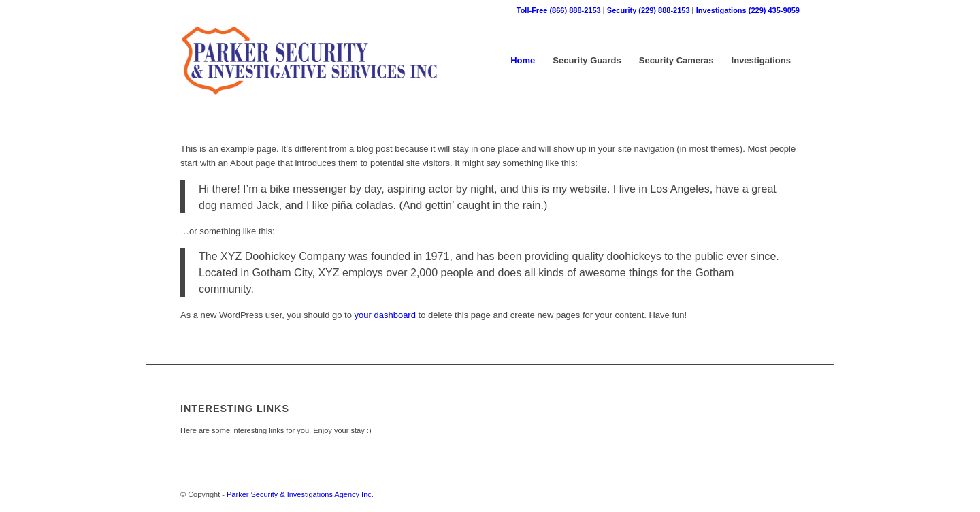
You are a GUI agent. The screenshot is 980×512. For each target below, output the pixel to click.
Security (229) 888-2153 (649, 10)
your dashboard (385, 315)
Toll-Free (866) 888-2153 (559, 10)
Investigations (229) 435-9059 (748, 10)
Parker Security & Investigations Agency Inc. (300, 494)
